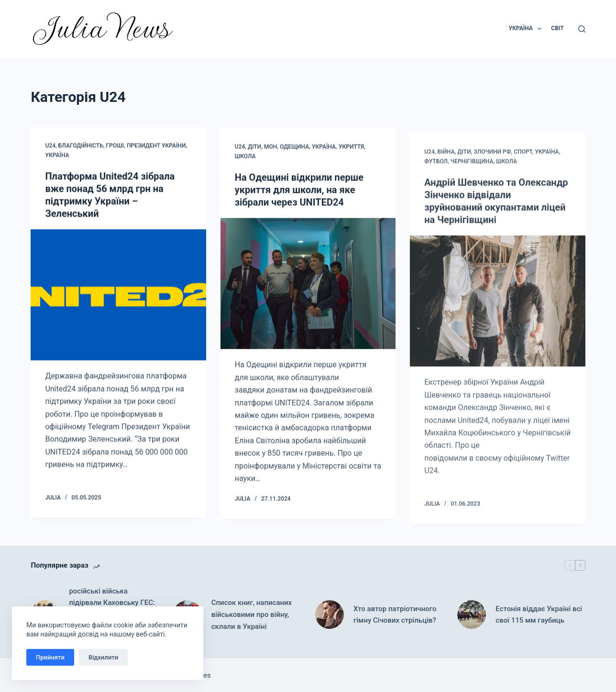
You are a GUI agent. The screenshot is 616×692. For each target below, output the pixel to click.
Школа (245, 158)
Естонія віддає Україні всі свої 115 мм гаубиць (539, 615)
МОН (270, 149)
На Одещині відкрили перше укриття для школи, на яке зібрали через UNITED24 (299, 191)
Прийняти (50, 657)
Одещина (294, 149)
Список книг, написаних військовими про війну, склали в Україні (252, 615)
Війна (446, 162)
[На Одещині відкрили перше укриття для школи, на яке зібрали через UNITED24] (308, 285)
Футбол (436, 171)
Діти (254, 149)
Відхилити (103, 657)
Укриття (351, 149)
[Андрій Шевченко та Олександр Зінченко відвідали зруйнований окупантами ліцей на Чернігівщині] (497, 311)
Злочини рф (492, 162)
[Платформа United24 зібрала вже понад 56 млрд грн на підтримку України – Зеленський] (118, 295)
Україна (57, 155)
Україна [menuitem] (527, 29)
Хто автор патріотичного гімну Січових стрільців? (395, 615)
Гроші (115, 146)
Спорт (523, 162)
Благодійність (81, 146)
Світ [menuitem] (557, 28)
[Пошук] (582, 29)
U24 (50, 146)
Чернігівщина (472, 171)
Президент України (156, 146)
